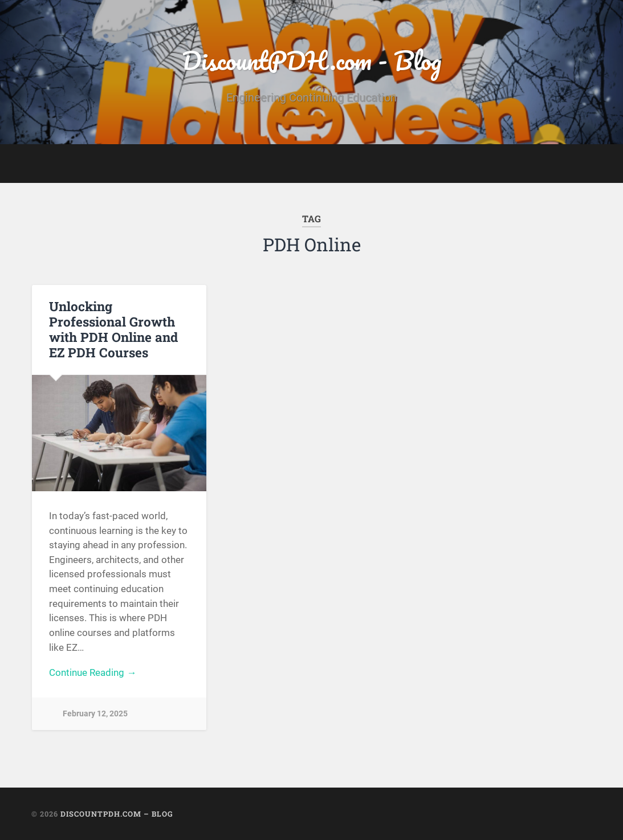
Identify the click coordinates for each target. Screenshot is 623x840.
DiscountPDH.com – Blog (117, 814)
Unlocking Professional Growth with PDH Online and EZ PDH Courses (113, 329)
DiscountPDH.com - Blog (311, 60)
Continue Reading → (93, 672)
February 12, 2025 (95, 714)
